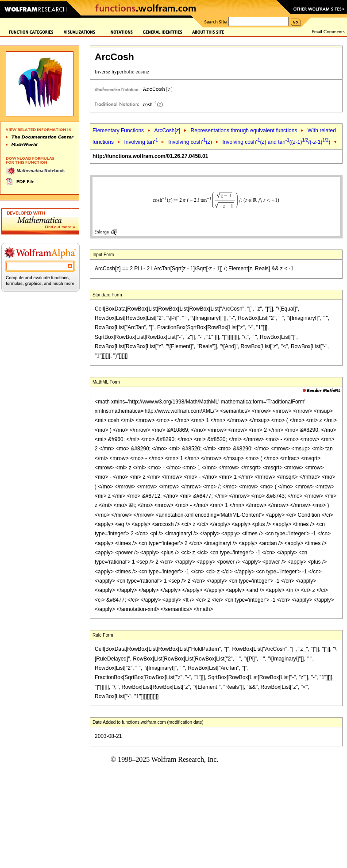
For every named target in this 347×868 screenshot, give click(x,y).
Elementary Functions (118, 131)
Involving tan (141, 142)
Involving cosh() (190, 142)
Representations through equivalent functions (244, 131)
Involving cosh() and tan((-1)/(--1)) (277, 142)
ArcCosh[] (167, 131)
